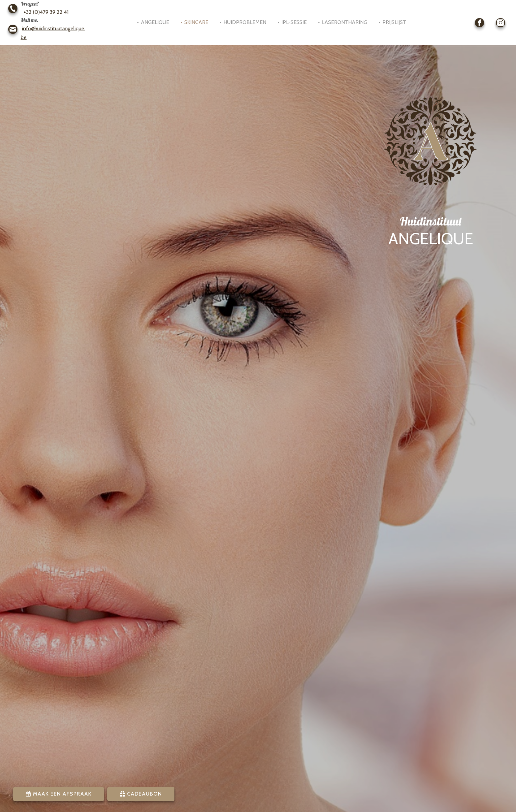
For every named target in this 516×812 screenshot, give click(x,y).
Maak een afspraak (61, 794)
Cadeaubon (144, 794)
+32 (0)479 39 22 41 (45, 12)
